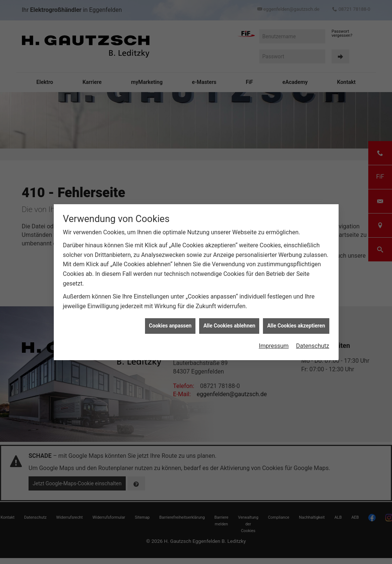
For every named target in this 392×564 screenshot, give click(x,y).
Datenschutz (312, 342)
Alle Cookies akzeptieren (296, 322)
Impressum (274, 342)
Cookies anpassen (170, 322)
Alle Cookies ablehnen (229, 322)
